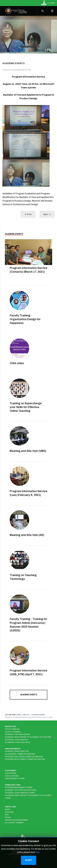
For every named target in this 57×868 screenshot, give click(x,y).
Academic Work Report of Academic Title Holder (28, 737)
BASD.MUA (9, 812)
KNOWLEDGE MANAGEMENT (16, 820)
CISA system (10, 773)
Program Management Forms (19, 787)
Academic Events (29, 695)
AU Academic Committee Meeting (20, 754)
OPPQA (8, 817)
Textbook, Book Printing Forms (20, 793)
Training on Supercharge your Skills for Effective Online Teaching (26, 407)
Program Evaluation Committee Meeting (24, 757)
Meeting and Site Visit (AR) (27, 535)
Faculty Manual (12, 729)
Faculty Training (13, 732)
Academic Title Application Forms (21, 790)
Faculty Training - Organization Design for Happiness (25, 319)
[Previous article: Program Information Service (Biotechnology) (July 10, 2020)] (28, 214)
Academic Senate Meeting (17, 751)
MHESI (8, 809)
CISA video (17, 363)
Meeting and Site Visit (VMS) (28, 451)
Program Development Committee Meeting (25, 759)
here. (38, 852)
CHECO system (12, 776)
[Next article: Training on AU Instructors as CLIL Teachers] (47, 214)
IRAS (7, 815)
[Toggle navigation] (52, 11)
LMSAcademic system (15, 778)
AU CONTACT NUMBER (14, 823)
